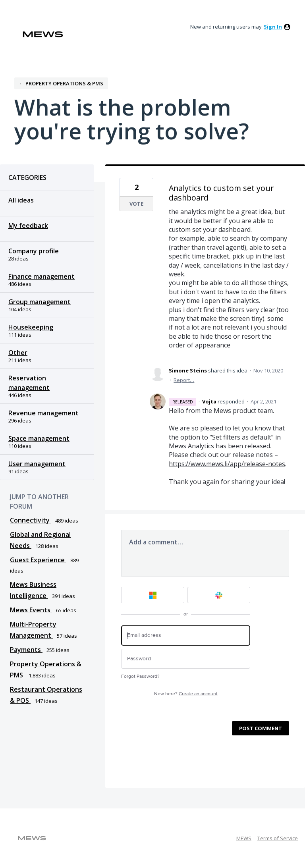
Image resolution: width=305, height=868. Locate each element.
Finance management (42, 276)
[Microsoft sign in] (153, 595)
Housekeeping (31, 327)
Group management (40, 302)
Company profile (34, 251)
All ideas (21, 200)
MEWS (244, 838)
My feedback (28, 226)
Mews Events (31, 610)
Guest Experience (38, 560)
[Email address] (186, 636)
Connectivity (31, 520)
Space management (39, 438)
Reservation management (29, 383)
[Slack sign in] (219, 595)
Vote (136, 204)
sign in (273, 27)
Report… (184, 380)
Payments (26, 650)
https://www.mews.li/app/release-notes (227, 464)
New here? (186, 694)
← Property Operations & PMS (61, 83)
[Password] (186, 659)
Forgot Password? (140, 676)
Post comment (261, 728)
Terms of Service (278, 838)
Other (18, 353)
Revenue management (43, 413)
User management (37, 464)
